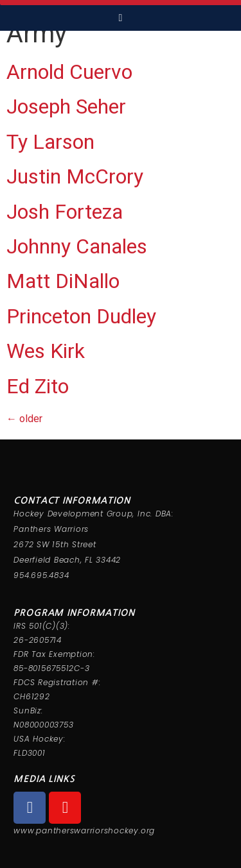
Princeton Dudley (81, 316)
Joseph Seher (66, 106)
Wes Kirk (46, 351)
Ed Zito (38, 386)
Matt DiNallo (63, 281)
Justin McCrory (75, 176)
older (24, 419)
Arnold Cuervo (69, 72)
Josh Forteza (65, 212)
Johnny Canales (77, 246)
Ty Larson (50, 142)
